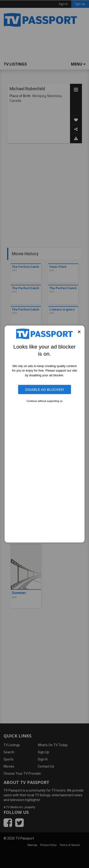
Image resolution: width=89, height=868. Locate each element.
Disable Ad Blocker (44, 389)
